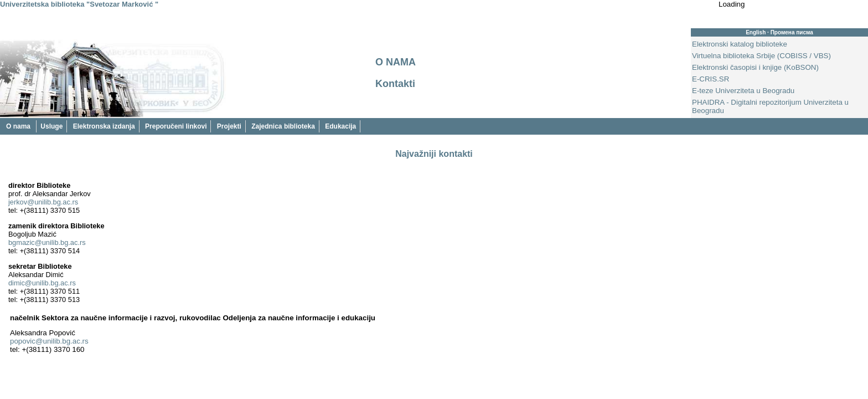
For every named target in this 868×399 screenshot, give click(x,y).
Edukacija (340, 126)
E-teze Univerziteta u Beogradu (743, 91)
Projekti (229, 126)
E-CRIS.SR (711, 79)
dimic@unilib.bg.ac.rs (42, 283)
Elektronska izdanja (104, 126)
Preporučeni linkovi (176, 126)
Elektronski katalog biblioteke (740, 44)
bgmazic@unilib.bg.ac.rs (47, 242)
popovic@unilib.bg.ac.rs (49, 341)
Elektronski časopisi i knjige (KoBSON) (755, 67)
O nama (19, 126)
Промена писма (792, 32)
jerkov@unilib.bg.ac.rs (43, 202)
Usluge (51, 126)
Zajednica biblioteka (283, 126)
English (756, 32)
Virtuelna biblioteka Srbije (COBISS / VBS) (761, 56)
